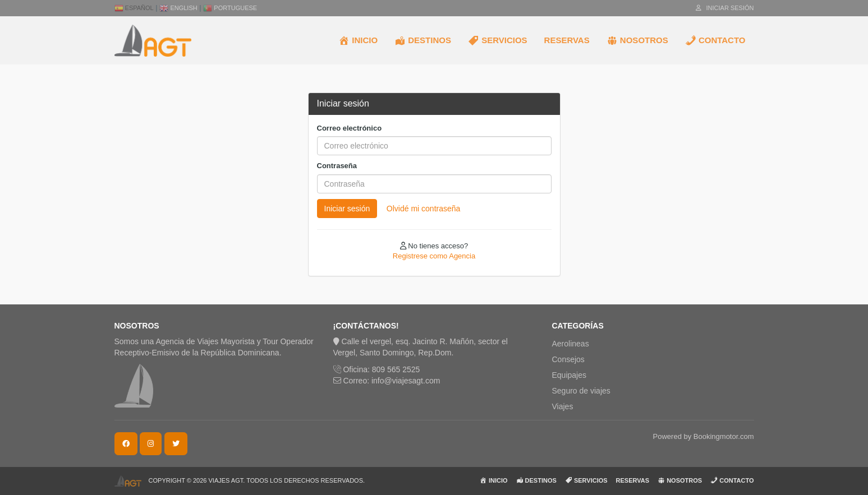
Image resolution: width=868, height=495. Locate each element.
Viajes (563, 406)
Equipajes (570, 375)
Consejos (568, 359)
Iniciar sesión (725, 8)
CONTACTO (715, 40)
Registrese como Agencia (434, 256)
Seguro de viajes (581, 391)
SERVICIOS (498, 40)
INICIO (358, 40)
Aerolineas (571, 344)
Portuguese (230, 8)
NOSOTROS (637, 40)
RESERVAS (567, 40)
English (178, 8)
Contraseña (337, 166)
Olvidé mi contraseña (424, 209)
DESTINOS (423, 40)
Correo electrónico (350, 128)
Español (134, 8)
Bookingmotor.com (724, 436)
